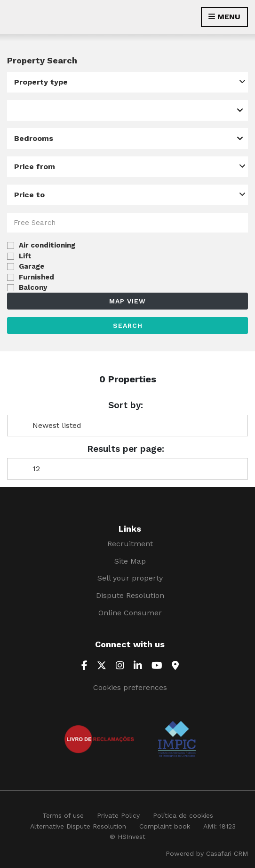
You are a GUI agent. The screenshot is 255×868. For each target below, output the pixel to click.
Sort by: (126, 405)
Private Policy (118, 815)
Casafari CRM (227, 853)
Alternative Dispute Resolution (78, 826)
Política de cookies (183, 815)
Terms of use (63, 815)
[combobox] (127, 82)
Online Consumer (130, 613)
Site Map (130, 561)
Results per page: (126, 449)
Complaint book (165, 826)
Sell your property (130, 578)
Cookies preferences (130, 687)
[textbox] (17, 110)
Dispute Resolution (130, 595)
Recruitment (130, 544)
